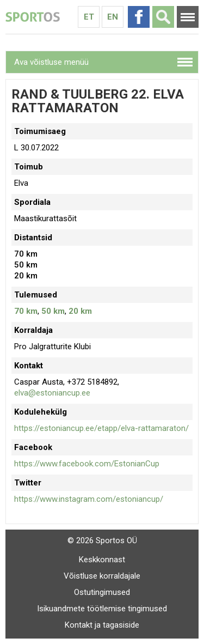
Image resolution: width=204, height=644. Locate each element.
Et (89, 17)
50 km (53, 311)
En (113, 17)
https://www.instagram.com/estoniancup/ (89, 499)
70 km (26, 311)
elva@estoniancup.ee (52, 393)
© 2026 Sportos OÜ (102, 540)
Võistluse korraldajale (102, 576)
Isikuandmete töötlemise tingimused (102, 609)
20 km (80, 311)
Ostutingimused (102, 592)
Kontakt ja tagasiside (102, 625)
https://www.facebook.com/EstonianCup (87, 464)
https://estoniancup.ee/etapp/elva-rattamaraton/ (101, 428)
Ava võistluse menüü (51, 62)
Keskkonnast (102, 560)
